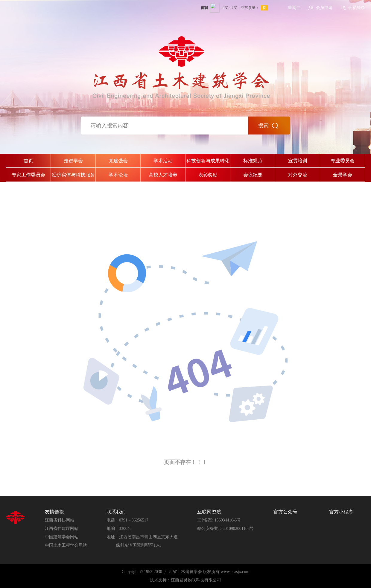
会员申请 (324, 8)
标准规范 (253, 161)
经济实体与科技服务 (73, 175)
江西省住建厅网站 (62, 529)
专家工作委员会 (28, 175)
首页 (28, 161)
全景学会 (343, 175)
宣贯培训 (298, 161)
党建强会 (118, 161)
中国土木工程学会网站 (66, 545)
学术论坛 (118, 175)
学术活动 (163, 161)
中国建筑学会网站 (62, 537)
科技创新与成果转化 (208, 161)
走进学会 (73, 161)
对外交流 (298, 175)
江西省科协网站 (60, 520)
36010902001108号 (237, 529)
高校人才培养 (163, 175)
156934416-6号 (228, 520)
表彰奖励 (208, 175)
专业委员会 (343, 161)
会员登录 (357, 8)
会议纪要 (253, 175)
